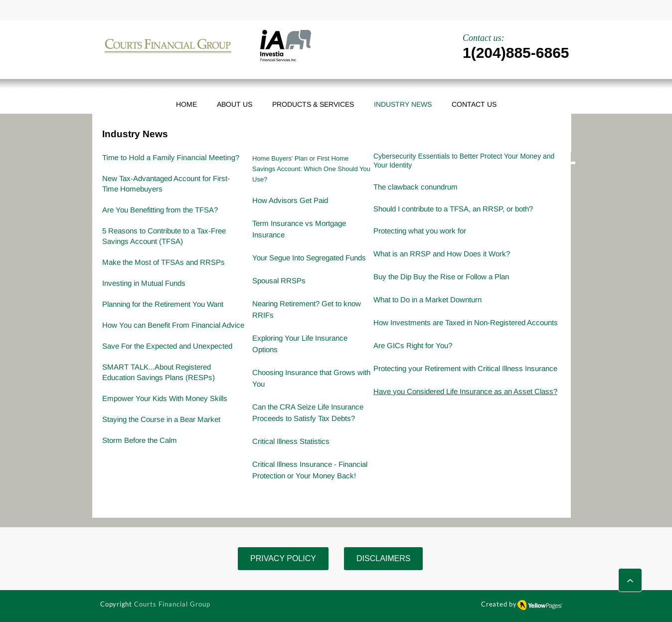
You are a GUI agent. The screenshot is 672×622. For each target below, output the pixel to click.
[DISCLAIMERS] (383, 559)
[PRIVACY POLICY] (283, 559)
